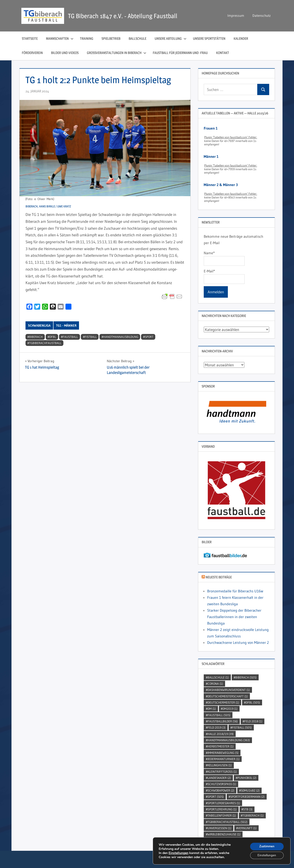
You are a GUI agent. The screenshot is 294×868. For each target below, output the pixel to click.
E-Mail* (224, 276)
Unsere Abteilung (171, 38)
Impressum (236, 16)
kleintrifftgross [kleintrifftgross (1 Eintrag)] (222, 772)
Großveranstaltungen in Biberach (117, 53)
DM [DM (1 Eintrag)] (212, 709)
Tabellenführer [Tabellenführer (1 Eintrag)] (222, 815)
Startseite (30, 38)
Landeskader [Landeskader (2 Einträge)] (219, 778)
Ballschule (137, 38)
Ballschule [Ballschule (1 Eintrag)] (218, 677)
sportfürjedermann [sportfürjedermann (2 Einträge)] (247, 797)
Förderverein (32, 53)
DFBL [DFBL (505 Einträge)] (253, 702)
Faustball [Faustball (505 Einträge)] (219, 715)
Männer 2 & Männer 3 (221, 185)
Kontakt (223, 53)
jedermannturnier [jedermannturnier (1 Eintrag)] (224, 759)
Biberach (36, 337)
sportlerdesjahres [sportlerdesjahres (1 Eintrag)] (224, 803)
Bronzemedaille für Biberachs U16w (235, 591)
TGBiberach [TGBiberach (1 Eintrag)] (253, 815)
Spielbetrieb (111, 38)
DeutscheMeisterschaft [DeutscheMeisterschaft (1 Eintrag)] (228, 696)
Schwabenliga (39, 325)
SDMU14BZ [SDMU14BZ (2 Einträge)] (250, 790)
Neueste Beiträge (219, 577)
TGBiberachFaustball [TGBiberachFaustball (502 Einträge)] (228, 822)
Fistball (91, 337)
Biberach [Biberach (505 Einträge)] (246, 677)
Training (87, 38)
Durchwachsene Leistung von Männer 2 (238, 642)
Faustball (70, 337)
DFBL (53, 337)
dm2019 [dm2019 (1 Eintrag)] (230, 709)
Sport (149, 337)
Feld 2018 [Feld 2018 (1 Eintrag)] (253, 721)
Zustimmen (265, 845)
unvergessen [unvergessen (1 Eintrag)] (219, 828)
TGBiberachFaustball (45, 343)
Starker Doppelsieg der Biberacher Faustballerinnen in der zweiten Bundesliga (234, 617)
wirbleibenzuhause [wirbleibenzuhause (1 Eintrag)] (224, 834)
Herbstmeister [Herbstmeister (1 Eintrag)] (221, 746)
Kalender (241, 38)
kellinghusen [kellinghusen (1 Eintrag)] (220, 765)
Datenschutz (261, 16)
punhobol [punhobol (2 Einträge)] (247, 778)
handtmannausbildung (121, 337)
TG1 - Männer (66, 325)
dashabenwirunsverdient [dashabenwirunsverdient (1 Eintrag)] (229, 690)
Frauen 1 (211, 128)
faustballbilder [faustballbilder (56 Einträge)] (223, 721)
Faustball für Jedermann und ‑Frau (180, 53)
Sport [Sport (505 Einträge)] (216, 797)
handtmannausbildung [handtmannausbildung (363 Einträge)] (229, 740)
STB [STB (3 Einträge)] (248, 809)
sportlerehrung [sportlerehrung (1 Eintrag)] (222, 809)
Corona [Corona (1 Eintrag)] (215, 684)
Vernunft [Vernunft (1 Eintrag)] (247, 828)
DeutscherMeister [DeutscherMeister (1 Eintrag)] (223, 702)
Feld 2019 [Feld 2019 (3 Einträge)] (217, 727)
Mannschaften (60, 38)
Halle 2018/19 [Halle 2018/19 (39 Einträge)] (221, 734)
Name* (224, 258)
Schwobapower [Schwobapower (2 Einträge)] (221, 790)
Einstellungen (178, 852)
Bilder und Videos (65, 53)
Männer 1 (211, 156)
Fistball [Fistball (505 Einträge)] (242, 727)
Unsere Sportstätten (209, 38)
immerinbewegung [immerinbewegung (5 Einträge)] (223, 753)
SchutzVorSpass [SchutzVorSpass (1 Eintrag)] (222, 784)
